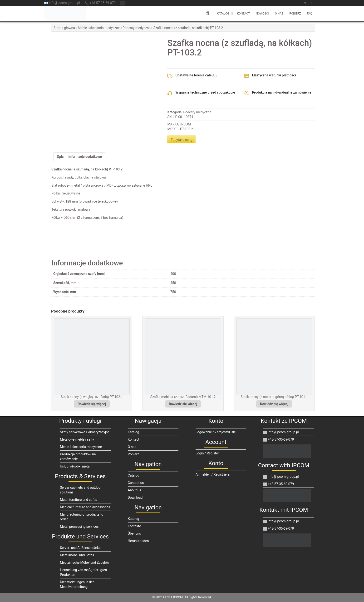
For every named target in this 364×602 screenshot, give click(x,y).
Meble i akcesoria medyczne (99, 28)
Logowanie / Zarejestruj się (216, 432)
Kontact (243, 14)
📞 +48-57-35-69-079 (100, 3)
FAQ (310, 14)
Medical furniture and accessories (85, 507)
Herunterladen (138, 541)
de (312, 3)
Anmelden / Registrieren (213, 474)
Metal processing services (79, 527)
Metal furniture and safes (79, 500)
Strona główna (64, 28)
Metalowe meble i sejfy (77, 439)
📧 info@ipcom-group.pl (62, 3)
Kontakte (134, 526)
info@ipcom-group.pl (281, 432)
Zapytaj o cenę (181, 140)
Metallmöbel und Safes (77, 555)
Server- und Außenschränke (80, 548)
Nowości (262, 14)
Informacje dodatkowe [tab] (85, 157)
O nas (279, 14)
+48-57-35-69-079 (279, 439)
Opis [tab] (60, 157)
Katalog (223, 14)
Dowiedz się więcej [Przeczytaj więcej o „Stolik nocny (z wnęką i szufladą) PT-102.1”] (92, 404)
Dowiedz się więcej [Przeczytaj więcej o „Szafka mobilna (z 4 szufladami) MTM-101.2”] (183, 404)
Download (135, 498)
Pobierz (295, 14)
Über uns (134, 533)
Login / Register (207, 453)
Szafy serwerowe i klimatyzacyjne (85, 432)
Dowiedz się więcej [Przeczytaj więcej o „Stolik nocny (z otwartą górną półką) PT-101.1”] (274, 404)
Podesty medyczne (137, 28)
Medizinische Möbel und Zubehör (84, 562)
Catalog (133, 475)
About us (134, 490)
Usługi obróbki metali (76, 466)
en (304, 3)
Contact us (136, 483)
